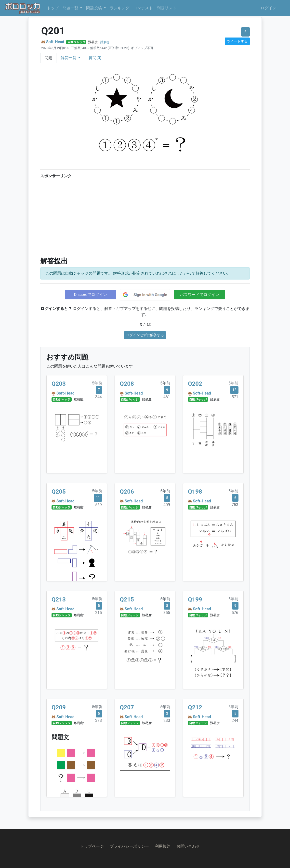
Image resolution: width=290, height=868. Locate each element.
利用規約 (163, 846)
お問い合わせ (188, 846)
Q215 (127, 600)
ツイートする (237, 41)
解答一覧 (69, 58)
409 (167, 505)
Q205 (59, 492)
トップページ (92, 846)
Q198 (195, 492)
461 (167, 397)
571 (235, 397)
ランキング (119, 8)
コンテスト (143, 8)
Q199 (195, 600)
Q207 (127, 707)
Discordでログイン (91, 295)
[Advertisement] (145, 215)
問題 (48, 58)
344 (99, 397)
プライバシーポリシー (129, 846)
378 (99, 721)
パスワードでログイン (199, 295)
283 (167, 721)
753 (235, 505)
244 (235, 721)
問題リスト (167, 8)
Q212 (195, 707)
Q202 (195, 384)
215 (99, 613)
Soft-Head (55, 42)
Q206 (127, 492)
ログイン (268, 8)
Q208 (127, 384)
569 (99, 505)
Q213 (59, 600)
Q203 (59, 384)
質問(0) (95, 58)
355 (167, 613)
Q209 (59, 707)
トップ (53, 8)
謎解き (105, 42)
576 (235, 613)
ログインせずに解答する (145, 335)
